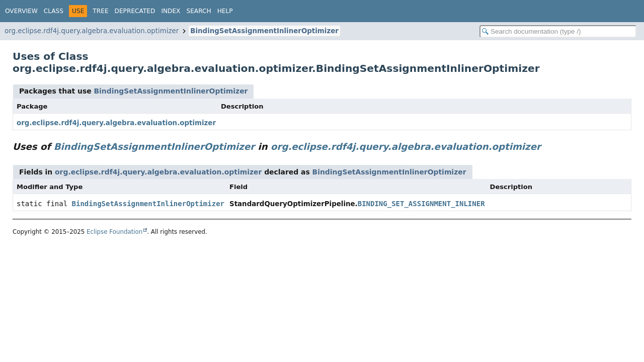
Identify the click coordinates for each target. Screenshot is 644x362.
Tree (100, 11)
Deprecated (135, 11)
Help (225, 11)
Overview (21, 11)
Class (54, 11)
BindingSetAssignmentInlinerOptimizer (264, 31)
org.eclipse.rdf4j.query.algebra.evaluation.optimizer (92, 31)
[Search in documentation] (558, 31)
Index (171, 11)
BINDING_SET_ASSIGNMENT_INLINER (421, 204)
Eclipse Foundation (114, 232)
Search (198, 11)
